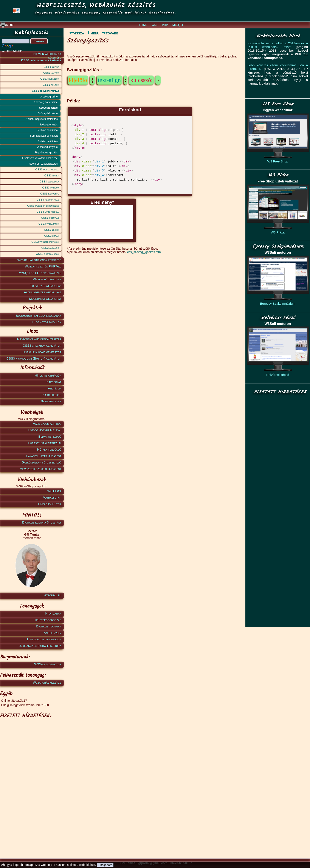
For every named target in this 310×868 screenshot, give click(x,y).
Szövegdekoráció (48, 113)
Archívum (55, 388)
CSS (155, 25)
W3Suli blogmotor (48, 664)
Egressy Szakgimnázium (45, 443)
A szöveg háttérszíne (46, 102)
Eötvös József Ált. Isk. (45, 430)
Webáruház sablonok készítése (39, 260)
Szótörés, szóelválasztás (43, 164)
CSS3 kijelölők (50, 79)
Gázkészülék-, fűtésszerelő (41, 462)
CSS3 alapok (51, 73)
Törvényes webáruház (46, 286)
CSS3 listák (52, 236)
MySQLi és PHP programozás (40, 273)
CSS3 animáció (50, 248)
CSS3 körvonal (50, 194)
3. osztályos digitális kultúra (40, 646)
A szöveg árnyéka (47, 147)
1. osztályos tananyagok (44, 639)
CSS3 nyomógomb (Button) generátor (34, 358)
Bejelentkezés (51, 401)
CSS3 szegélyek (49, 181)
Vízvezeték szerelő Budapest (40, 469)
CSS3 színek (51, 67)
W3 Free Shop (278, 161)
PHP (165, 25)
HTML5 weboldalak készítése (47, 55)
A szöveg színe (49, 97)
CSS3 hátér (52, 175)
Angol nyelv (52, 633)
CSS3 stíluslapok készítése (41, 60)
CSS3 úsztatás (50, 218)
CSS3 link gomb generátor (42, 352)
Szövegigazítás (48, 108)
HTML (143, 25)
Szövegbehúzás (49, 125)
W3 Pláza (54, 491)
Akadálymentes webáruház (43, 292)
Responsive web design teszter (39, 339)
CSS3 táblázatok (49, 224)
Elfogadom (105, 865)
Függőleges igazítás (46, 153)
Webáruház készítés (47, 279)
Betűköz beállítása (47, 130)
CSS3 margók (51, 188)
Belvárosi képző (50, 436)
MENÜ (93, 33)
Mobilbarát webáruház (45, 299)
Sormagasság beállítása (44, 136)
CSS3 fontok (51, 85)
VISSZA (75, 33)
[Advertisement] (31, 785)
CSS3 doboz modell (47, 169)
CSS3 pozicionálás (48, 200)
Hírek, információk (48, 375)
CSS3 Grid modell (48, 212)
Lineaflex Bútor (50, 504)
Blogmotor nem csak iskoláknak (38, 316)
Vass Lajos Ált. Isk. (47, 424)
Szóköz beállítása (48, 141)
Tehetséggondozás (48, 620)
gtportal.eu (53, 595)
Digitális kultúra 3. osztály (42, 522)
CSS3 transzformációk (45, 242)
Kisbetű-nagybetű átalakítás (42, 119)
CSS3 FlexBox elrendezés (43, 206)
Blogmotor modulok (47, 322)
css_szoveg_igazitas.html (144, 252)
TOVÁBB (110, 33)
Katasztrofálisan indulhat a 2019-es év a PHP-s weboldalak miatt (278, 45)
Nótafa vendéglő (49, 449)
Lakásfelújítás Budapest (44, 456)
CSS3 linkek (51, 230)
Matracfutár (52, 497)
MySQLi (178, 25)
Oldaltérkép (52, 395)
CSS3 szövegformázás (45, 91)
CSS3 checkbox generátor (42, 345)
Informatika (53, 613)
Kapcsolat (54, 382)
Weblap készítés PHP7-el (43, 266)
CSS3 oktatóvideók (47, 254)
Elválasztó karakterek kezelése (40, 158)
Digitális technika (49, 626)
